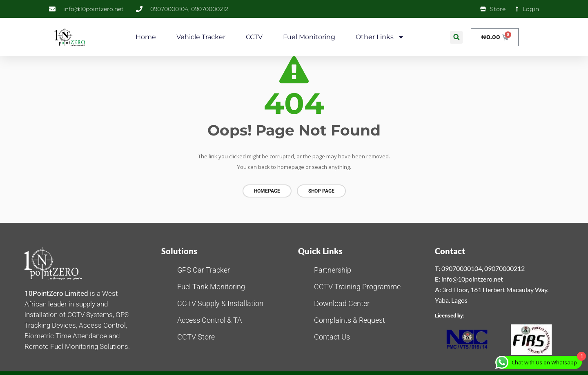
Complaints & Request (350, 319)
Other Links (380, 37)
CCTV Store (196, 336)
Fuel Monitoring (309, 37)
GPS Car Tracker (204, 269)
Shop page (321, 191)
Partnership (333, 269)
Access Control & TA (209, 319)
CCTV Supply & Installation (220, 303)
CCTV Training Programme (357, 286)
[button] (456, 37)
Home (146, 37)
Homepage (267, 191)
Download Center (342, 303)
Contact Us (332, 336)
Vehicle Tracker (201, 37)
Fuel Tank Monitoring (211, 286)
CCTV (254, 37)
